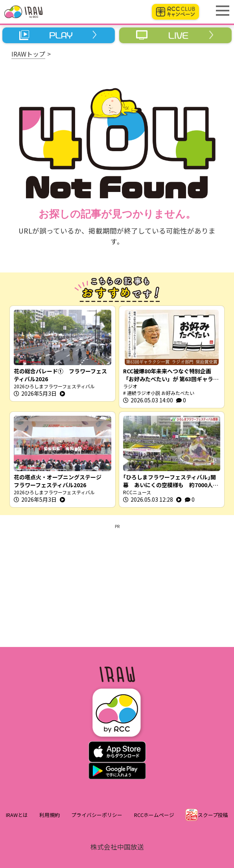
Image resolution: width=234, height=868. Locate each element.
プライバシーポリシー (97, 815)
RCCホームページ (154, 815)
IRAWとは (17, 815)
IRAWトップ (28, 54)
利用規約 (50, 815)
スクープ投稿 (213, 815)
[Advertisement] (117, 584)
